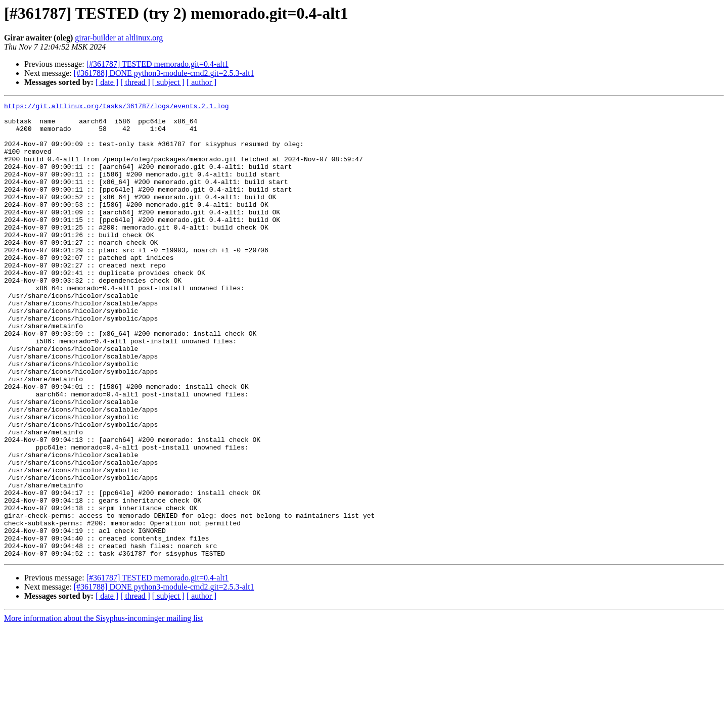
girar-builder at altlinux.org (119, 38)
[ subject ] (168, 82)
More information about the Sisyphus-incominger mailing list (104, 709)
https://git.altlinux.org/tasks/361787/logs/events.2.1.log (117, 107)
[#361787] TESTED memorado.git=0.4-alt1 (158, 64)
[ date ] (107, 82)
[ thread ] (135, 82)
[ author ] (202, 82)
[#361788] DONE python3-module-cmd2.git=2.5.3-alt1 (164, 73)
